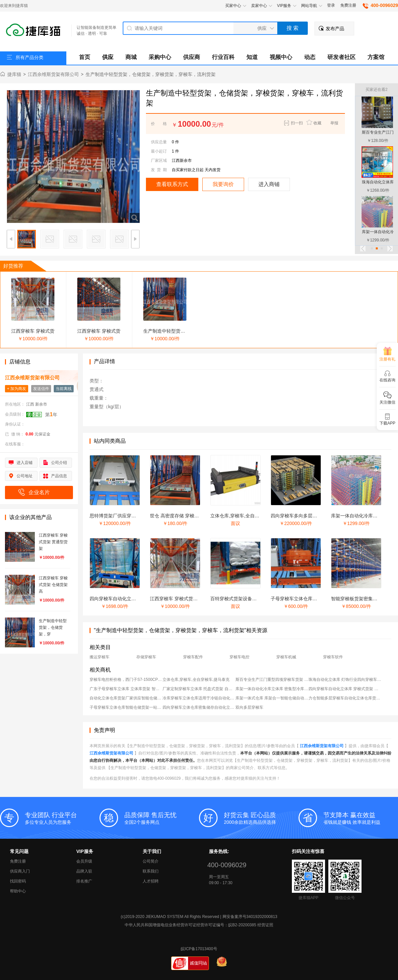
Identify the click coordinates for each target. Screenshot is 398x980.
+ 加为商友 (17, 389)
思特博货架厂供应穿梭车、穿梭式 (124, 516)
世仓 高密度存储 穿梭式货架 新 (182, 516)
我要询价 (223, 184)
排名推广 (84, 881)
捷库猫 (14, 74)
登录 (331, 5)
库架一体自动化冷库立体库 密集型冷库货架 (272, 689)
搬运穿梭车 (99, 657)
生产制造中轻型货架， (166, 331)
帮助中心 (18, 891)
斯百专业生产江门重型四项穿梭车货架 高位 (272, 680)
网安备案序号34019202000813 (250, 917)
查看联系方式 (172, 184)
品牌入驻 (84, 871)
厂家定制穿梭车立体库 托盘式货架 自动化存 (199, 689)
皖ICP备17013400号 (199, 949)
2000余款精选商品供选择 (261, 818)
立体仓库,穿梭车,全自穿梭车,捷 (242, 516)
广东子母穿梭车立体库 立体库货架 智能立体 (126, 689)
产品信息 (59, 476)
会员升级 (84, 861)
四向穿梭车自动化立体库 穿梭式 (123, 599)
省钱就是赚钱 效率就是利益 (361, 818)
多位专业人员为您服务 (62, 818)
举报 (334, 123)
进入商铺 (269, 184)
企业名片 (39, 492)
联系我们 (151, 871)
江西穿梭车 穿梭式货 (33, 331)
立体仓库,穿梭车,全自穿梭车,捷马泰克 (196, 680)
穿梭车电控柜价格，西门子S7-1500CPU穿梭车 (126, 680)
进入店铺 (25, 463)
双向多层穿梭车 (249, 707)
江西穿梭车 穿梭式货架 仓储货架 (184, 599)
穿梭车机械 (286, 657)
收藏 (317, 123)
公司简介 (151, 861)
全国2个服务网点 (162, 818)
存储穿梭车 (146, 657)
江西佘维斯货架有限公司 (53, 74)
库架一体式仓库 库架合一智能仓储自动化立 (272, 698)
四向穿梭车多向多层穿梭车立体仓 (305, 516)
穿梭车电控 (239, 657)
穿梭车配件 (193, 657)
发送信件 (41, 389)
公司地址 (25, 476)
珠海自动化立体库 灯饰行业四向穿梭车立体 (345, 680)
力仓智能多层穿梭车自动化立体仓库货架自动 (345, 698)
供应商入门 (20, 871)
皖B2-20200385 (242, 925)
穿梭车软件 (333, 657)
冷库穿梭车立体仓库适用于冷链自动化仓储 (199, 698)
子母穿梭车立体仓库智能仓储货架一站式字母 (126, 707)
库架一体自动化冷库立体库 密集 (364, 516)
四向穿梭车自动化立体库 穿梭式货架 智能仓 (345, 689)
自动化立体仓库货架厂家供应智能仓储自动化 (126, 698)
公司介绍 (59, 463)
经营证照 (265, 925)
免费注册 (348, 5)
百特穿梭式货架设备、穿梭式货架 (245, 599)
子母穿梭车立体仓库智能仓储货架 (305, 599)
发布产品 (335, 29)
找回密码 (18, 881)
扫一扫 (293, 123)
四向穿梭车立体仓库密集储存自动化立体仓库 (199, 707)
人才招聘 (151, 881)
